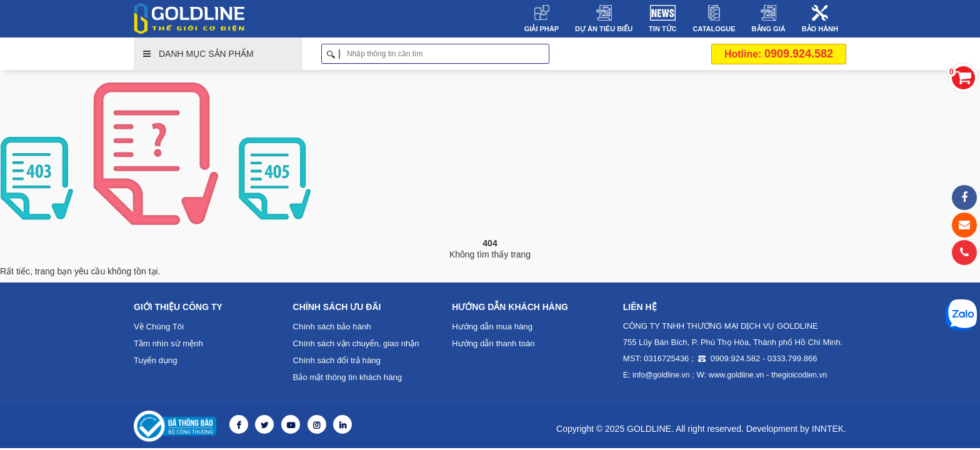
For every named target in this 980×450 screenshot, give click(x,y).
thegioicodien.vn (795, 375)
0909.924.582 (779, 54)
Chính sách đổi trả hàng (337, 360)
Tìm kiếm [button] (545, 54)
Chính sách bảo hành (332, 327)
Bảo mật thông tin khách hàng (347, 377)
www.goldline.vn (734, 375)
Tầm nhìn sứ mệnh (168, 343)
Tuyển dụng (155, 360)
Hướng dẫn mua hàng (492, 327)
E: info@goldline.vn (656, 375)
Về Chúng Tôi (158, 327)
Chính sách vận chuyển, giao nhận (356, 343)
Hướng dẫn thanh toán (493, 343)
